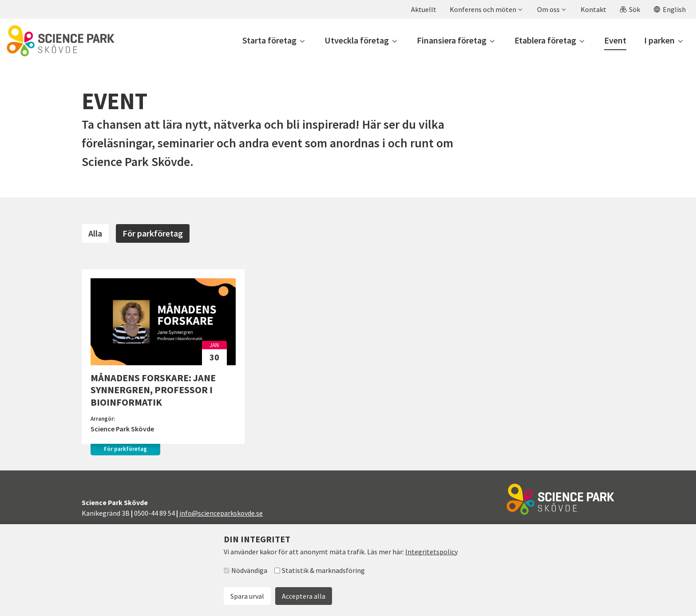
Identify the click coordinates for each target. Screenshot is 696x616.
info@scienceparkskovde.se (221, 513)
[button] (486, 9)
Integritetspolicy (431, 552)
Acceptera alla (304, 596)
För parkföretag (153, 233)
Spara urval (247, 596)
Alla (95, 233)
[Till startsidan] (61, 41)
